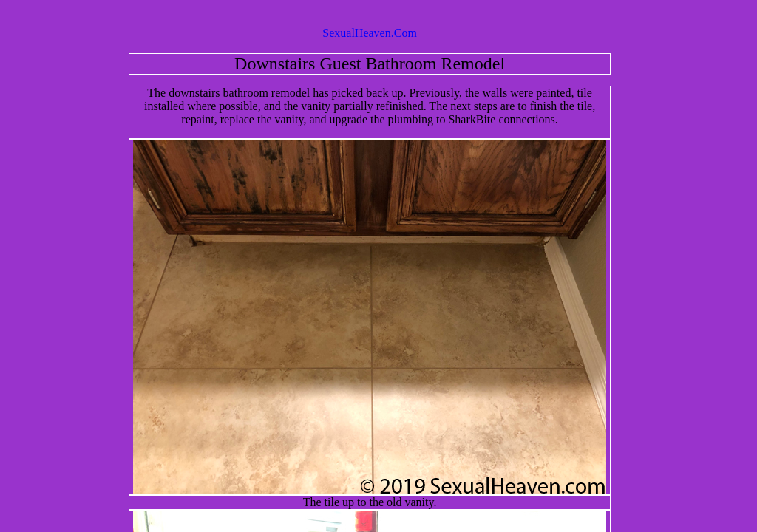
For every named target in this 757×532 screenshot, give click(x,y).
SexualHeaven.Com (370, 33)
